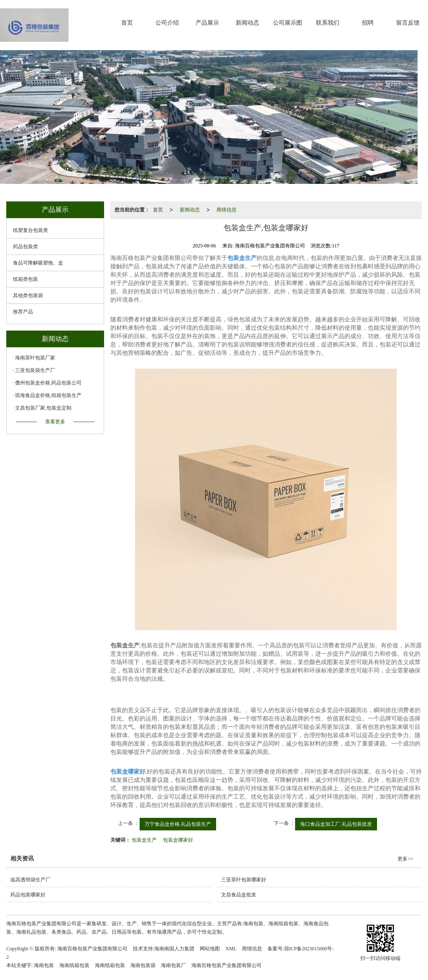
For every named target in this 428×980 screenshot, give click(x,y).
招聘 (368, 23)
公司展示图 (288, 23)
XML (231, 949)
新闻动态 (247, 23)
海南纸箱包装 (74, 965)
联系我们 (328, 23)
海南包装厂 (173, 965)
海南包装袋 (143, 965)
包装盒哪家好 (178, 840)
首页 (127, 23)
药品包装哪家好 (28, 895)
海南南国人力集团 (174, 949)
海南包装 (44, 965)
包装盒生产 (144, 840)
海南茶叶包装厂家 (35, 358)
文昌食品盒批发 (239, 895)
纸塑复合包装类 (31, 230)
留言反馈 (408, 23)
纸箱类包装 (25, 279)
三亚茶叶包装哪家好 (244, 880)
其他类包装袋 (28, 295)
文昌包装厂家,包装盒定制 (43, 408)
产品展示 (207, 23)
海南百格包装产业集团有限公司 (92, 949)
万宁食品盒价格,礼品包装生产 (178, 824)
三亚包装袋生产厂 (35, 370)
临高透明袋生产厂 (31, 880)
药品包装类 (25, 247)
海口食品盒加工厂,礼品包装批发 (336, 824)
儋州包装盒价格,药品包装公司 (48, 383)
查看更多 (55, 422)
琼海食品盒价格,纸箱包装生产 (48, 395)
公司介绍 (167, 23)
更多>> (405, 859)
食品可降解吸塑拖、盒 (38, 263)
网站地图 (210, 949)
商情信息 (227, 210)
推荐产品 (23, 312)
